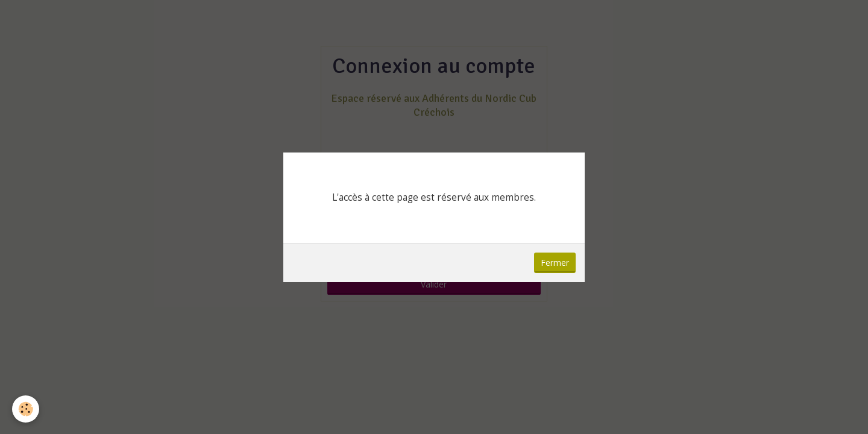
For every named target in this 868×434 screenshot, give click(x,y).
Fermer (555, 263)
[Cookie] (26, 409)
